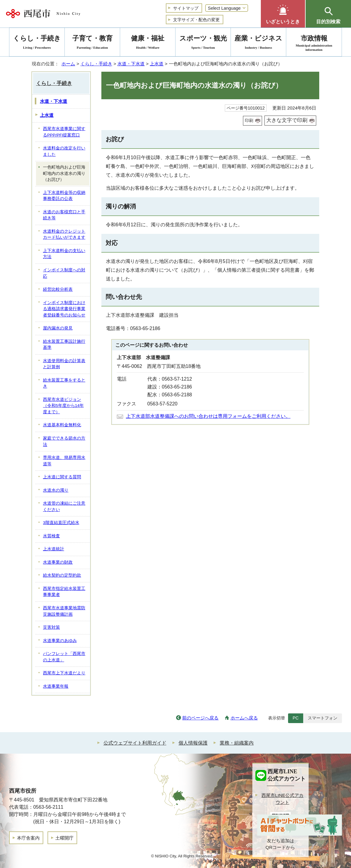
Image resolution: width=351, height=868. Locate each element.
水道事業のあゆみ (60, 641)
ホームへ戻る (244, 718)
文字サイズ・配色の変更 (196, 20)
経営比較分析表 (58, 289)
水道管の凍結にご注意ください (64, 506)
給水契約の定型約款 (62, 575)
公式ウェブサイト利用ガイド (135, 743)
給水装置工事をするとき (64, 383)
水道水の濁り (56, 490)
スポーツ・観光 (203, 43)
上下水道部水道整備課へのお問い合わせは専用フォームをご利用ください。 (208, 416)
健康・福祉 (148, 43)
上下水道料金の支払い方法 (64, 254)
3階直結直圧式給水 (61, 523)
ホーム (68, 64)
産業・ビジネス (258, 43)
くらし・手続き (96, 64)
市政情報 (314, 43)
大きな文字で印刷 (287, 120)
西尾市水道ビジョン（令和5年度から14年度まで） (63, 406)
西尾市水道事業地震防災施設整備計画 (64, 611)
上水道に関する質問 (62, 477)
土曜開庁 (64, 838)
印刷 (249, 120)
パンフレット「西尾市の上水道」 (64, 657)
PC (296, 718)
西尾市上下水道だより (64, 673)
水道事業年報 (56, 686)
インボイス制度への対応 (64, 273)
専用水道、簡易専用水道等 (64, 461)
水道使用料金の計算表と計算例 (64, 364)
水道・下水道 (131, 64)
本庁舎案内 (28, 838)
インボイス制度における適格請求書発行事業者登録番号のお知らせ (64, 309)
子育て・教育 (92, 43)
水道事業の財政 (58, 562)
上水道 (157, 64)
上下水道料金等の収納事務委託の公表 (64, 196)
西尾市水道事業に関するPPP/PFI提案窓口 (64, 132)
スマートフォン (323, 718)
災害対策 (51, 627)
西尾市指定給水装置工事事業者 (64, 592)
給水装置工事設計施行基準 (64, 345)
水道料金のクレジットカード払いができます (64, 234)
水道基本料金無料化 (62, 425)
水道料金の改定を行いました (64, 151)
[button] (283, 14)
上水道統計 (54, 549)
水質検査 (51, 536)
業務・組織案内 (237, 743)
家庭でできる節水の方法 (64, 441)
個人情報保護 (193, 743)
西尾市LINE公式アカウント (282, 799)
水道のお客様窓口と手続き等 (64, 215)
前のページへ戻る (200, 718)
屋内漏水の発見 (58, 328)
